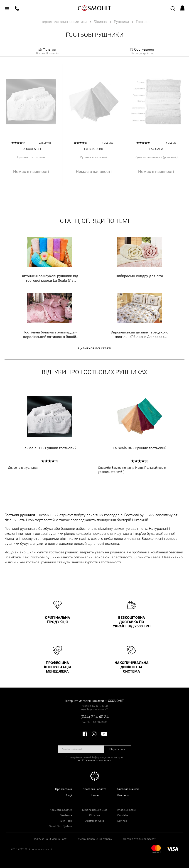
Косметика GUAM (61, 810)
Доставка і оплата (94, 789)
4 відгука (108, 143)
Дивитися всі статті (94, 348)
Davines (122, 821)
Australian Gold (95, 821)
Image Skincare (126, 810)
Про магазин (64, 789)
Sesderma (66, 815)
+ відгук (171, 143)
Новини (95, 795)
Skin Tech (66, 821)
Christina (95, 815)
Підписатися (117, 749)
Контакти (123, 795)
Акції (69, 795)
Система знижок (128, 789)
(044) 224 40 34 (95, 717)
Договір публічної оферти (140, 839)
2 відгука (45, 143)
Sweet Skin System (60, 826)
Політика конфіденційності (50, 839)
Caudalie (123, 815)
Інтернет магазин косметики (63, 22)
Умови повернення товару (95, 839)
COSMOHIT (95, 8)
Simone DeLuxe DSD (94, 810)
